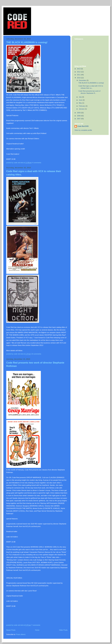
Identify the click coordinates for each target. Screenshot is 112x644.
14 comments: (37, 354)
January (82, 109)
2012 (79, 72)
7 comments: (36, 625)
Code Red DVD (83, 126)
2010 (79, 78)
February (82, 106)
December (83, 80)
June (81, 100)
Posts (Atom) (21, 634)
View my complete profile (83, 130)
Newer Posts (11, 630)
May (81, 103)
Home (37, 630)
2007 (79, 119)
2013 (79, 69)
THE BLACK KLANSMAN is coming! (27, 42)
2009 (79, 113)
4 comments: (37, 163)
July (80, 97)
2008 (79, 116)
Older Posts (63, 630)
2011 (79, 75)
